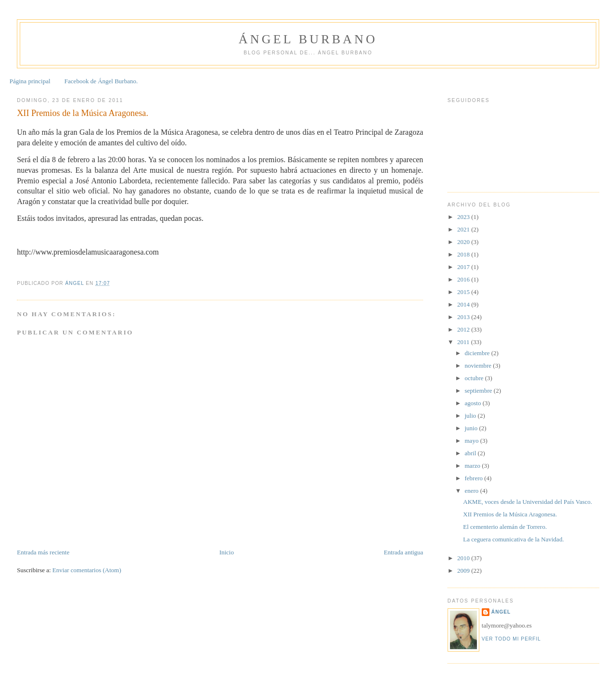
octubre (475, 378)
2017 (464, 267)
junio (472, 428)
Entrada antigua (403, 552)
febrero (475, 478)
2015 (464, 292)
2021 (464, 229)
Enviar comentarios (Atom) (87, 570)
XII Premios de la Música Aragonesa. (510, 514)
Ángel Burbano (308, 39)
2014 (464, 304)
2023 (464, 217)
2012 (464, 329)
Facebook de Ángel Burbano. (101, 81)
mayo (473, 441)
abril (471, 453)
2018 (464, 254)
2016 (464, 279)
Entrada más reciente (43, 552)
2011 (464, 342)
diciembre (478, 353)
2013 (464, 317)
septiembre (479, 391)
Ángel (501, 612)
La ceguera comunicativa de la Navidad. (513, 539)
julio (471, 416)
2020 (464, 242)
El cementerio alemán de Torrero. (505, 527)
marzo (474, 466)
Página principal (30, 81)
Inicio (227, 552)
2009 (464, 571)
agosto (474, 403)
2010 (464, 558)
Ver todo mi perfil (511, 639)
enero (473, 491)
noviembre (479, 366)
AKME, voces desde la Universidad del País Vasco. (527, 502)
